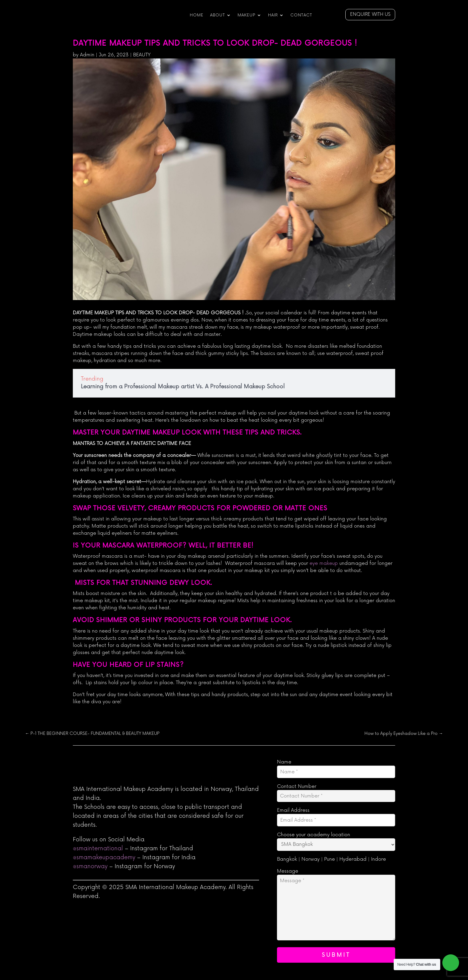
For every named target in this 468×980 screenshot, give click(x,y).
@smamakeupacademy (104, 858)
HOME (197, 15)
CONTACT (301, 15)
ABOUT (218, 15)
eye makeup (324, 563)
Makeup (247, 15)
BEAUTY (142, 55)
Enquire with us (370, 14)
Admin (87, 55)
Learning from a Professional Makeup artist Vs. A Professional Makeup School (183, 387)
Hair (273, 15)
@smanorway (90, 867)
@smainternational (98, 849)
